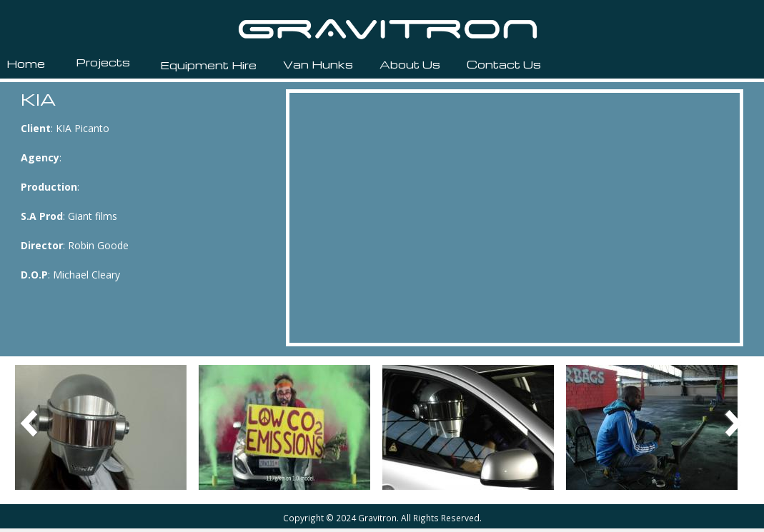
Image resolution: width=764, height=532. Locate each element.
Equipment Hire (208, 65)
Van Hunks (318, 64)
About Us (410, 64)
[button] (101, 426)
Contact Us (504, 64)
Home (26, 64)
